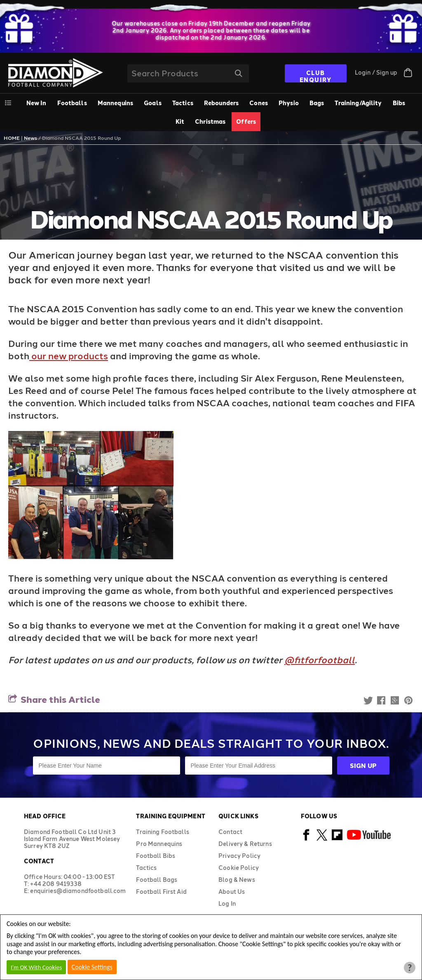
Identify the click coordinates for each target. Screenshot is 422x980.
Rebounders (221, 103)
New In (36, 103)
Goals (153, 103)
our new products (69, 356)
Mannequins (115, 103)
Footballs (72, 103)
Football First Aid (161, 892)
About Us (232, 892)
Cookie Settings (92, 967)
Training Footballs (163, 832)
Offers (246, 121)
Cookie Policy (239, 868)
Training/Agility (358, 103)
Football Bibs (156, 856)
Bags (317, 103)
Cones (259, 103)
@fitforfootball (320, 660)
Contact (230, 832)
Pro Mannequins (159, 844)
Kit (180, 121)
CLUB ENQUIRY (316, 76)
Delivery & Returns (245, 844)
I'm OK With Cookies (36, 967)
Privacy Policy (239, 856)
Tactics (183, 103)
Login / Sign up (376, 72)
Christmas (210, 121)
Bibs (399, 103)
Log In (227, 903)
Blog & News (237, 880)
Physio (289, 103)
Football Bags (157, 880)
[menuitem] (72, 103)
